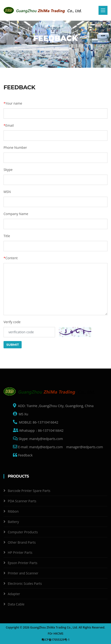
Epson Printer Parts (23, 563)
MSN (7, 192)
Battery (13, 522)
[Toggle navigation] (103, 10)
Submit (13, 345)
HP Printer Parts (20, 552)
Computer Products (23, 532)
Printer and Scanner (23, 573)
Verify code (12, 322)
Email (9, 125)
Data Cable (16, 604)
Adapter (14, 594)
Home (47, 53)
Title (7, 236)
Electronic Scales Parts (25, 583)
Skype (8, 170)
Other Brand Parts (22, 542)
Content (11, 258)
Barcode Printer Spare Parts (29, 491)
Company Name (16, 214)
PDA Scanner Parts (22, 501)
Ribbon (13, 511)
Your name (13, 103)
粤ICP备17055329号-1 (55, 640)
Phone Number (15, 147)
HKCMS (58, 634)
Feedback (25, 455)
